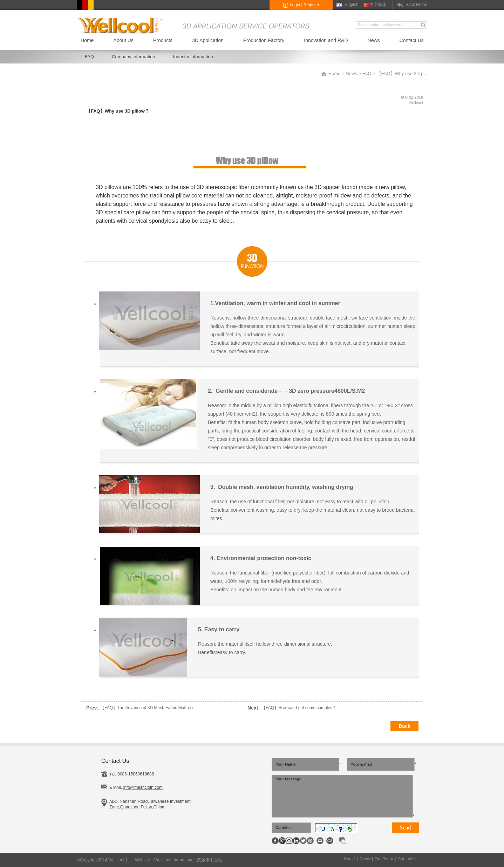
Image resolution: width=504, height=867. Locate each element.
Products (163, 40)
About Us (123, 40)
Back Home (416, 5)
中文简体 (378, 5)
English (351, 5)
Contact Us (412, 40)
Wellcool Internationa (174, 860)
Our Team (384, 859)
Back (404, 726)
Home (87, 40)
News (374, 40)
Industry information (193, 57)
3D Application (208, 40)
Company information (134, 57)
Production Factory (264, 40)
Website (142, 860)
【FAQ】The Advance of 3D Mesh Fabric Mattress (147, 708)
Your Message (342, 796)
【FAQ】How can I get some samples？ (299, 708)
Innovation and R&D (326, 40)
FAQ (89, 57)
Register (311, 5)
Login (295, 5)
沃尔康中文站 (210, 860)
